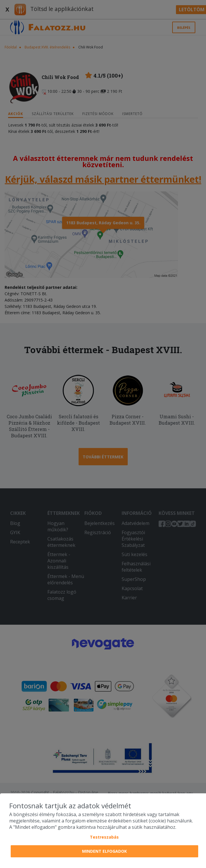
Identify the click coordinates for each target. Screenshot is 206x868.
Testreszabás (104, 837)
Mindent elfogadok (104, 851)
